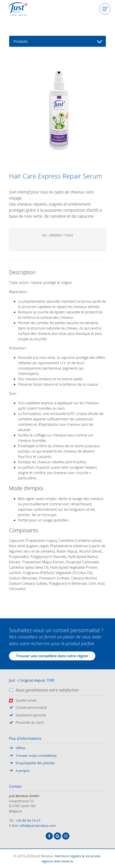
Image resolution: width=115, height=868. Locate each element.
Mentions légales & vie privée (78, 856)
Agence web (51, 861)
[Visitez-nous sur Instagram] (66, 836)
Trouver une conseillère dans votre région (52, 656)
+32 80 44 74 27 (28, 820)
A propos (23, 770)
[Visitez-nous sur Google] (57, 836)
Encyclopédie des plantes (35, 763)
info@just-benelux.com (38, 825)
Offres (20, 748)
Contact (15, 787)
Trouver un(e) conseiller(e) (36, 755)
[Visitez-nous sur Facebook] (49, 836)
